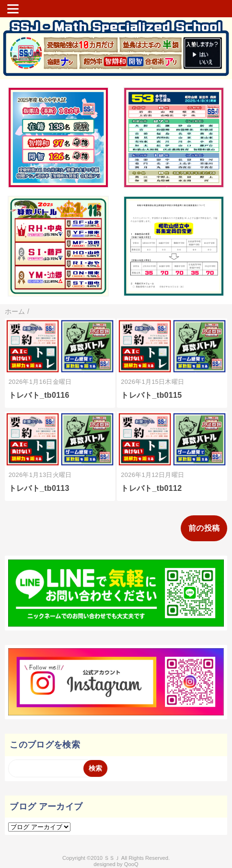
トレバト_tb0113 (39, 488)
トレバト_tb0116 (39, 395)
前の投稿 (204, 528)
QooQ (131, 864)
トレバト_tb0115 (151, 395)
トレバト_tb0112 (151, 488)
